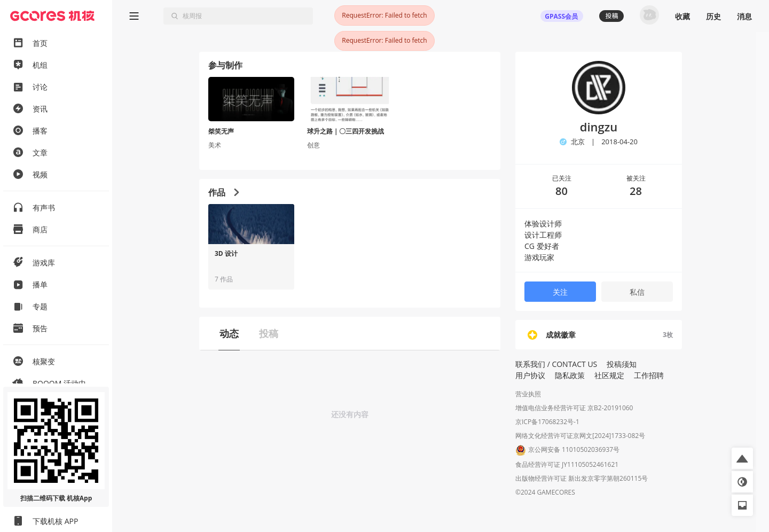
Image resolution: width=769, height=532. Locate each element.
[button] (742, 458)
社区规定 (609, 375)
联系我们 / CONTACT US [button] (556, 364)
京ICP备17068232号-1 (547, 422)
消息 (744, 16)
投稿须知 (622, 364)
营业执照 (528, 394)
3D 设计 (226, 254)
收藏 (682, 16)
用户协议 (530, 375)
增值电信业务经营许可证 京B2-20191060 (574, 408)
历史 (713, 16)
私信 (637, 292)
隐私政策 (570, 375)
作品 (223, 192)
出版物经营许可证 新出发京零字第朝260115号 (582, 478)
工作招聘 (649, 375)
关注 (560, 292)
